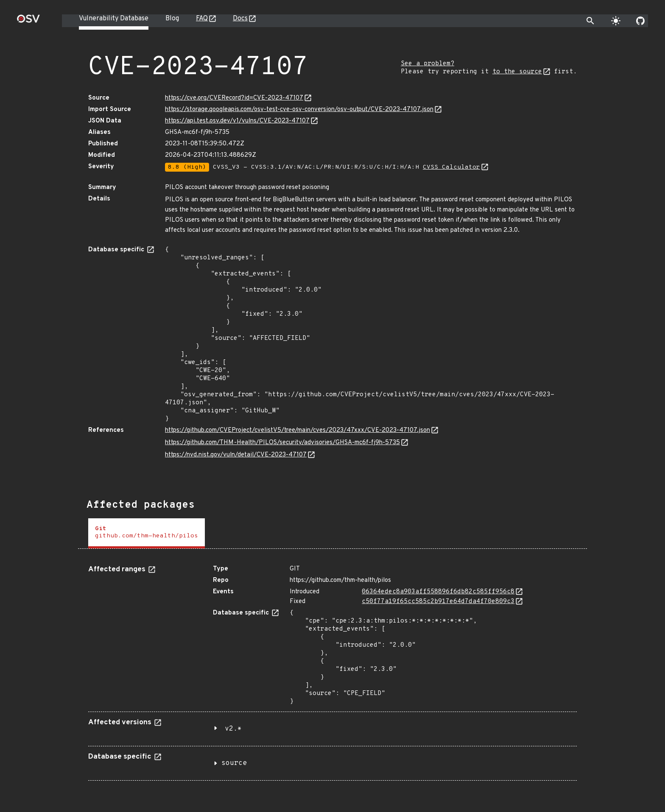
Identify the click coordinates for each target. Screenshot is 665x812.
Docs (240, 19)
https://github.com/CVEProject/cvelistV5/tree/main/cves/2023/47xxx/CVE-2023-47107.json (298, 430)
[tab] (147, 533)
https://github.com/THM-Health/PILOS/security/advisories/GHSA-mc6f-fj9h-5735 (282, 443)
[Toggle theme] (616, 21)
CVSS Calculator (451, 167)
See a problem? (427, 64)
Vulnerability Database (114, 19)
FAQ (202, 19)
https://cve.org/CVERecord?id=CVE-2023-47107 (234, 98)
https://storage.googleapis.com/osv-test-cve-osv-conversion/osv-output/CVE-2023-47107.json (299, 110)
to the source (517, 72)
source (234, 763)
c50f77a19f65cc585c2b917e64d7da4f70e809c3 (438, 602)
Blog (172, 19)
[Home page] (28, 21)
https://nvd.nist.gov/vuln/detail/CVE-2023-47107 (236, 455)
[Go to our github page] (640, 21)
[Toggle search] (590, 21)
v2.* (233, 729)
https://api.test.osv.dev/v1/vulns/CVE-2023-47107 (237, 121)
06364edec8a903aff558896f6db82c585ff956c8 (438, 592)
